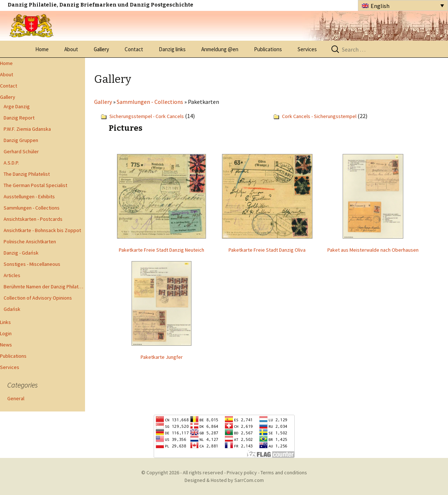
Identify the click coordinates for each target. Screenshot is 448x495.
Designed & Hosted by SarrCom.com (224, 480)
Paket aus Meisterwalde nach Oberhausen (373, 250)
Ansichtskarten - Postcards (33, 219)
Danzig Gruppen (21, 140)
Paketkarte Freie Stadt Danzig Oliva (267, 250)
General (16, 398)
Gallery (101, 49)
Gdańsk (12, 309)
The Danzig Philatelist (27, 174)
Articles (12, 275)
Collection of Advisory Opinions (38, 298)
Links (5, 322)
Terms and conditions (284, 472)
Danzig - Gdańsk (21, 253)
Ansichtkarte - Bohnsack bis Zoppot (42, 230)
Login (6, 333)
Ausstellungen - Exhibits (29, 196)
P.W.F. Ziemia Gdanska (27, 129)
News (6, 345)
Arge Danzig (17, 106)
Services (307, 49)
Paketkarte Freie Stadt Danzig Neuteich (162, 250)
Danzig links (172, 49)
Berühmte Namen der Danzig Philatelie (44, 287)
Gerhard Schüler (21, 151)
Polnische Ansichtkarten (30, 242)
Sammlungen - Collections (32, 208)
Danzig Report (19, 118)
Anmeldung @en (220, 49)
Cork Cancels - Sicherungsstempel (319, 116)
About (71, 49)
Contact (134, 49)
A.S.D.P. (11, 163)
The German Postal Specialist (35, 185)
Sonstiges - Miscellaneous (32, 264)
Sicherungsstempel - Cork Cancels (147, 116)
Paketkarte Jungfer (162, 357)
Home (42, 49)
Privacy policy (242, 472)
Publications (268, 49)
